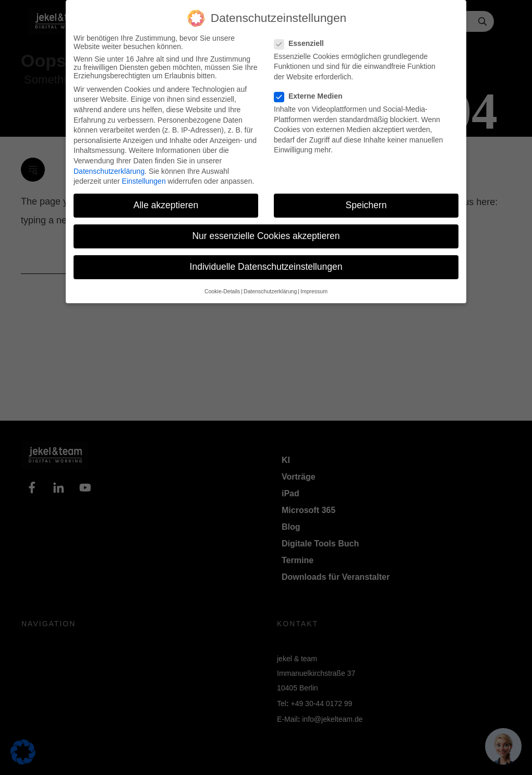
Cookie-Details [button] (222, 291)
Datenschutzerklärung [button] (270, 291)
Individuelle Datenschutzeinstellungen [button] (266, 267)
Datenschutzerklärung (109, 171)
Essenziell (302, 43)
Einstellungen (144, 181)
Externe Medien (311, 96)
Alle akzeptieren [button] (166, 205)
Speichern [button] (366, 205)
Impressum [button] (314, 291)
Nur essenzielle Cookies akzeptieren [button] (266, 236)
